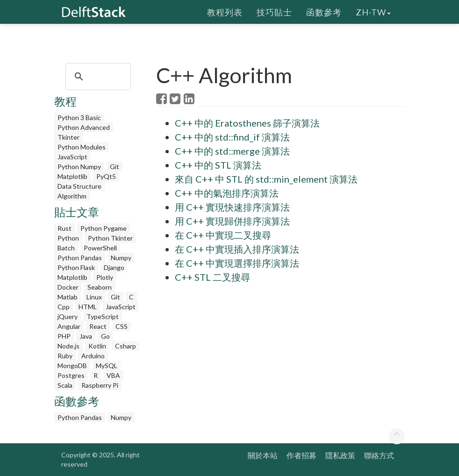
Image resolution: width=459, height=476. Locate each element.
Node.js (68, 346)
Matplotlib (72, 176)
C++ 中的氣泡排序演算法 (227, 193)
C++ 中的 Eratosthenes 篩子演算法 (247, 123)
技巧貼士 (274, 12)
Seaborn (100, 287)
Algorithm (72, 196)
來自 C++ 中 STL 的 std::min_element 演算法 (266, 179)
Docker (68, 287)
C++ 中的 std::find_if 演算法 (232, 137)
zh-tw (373, 12)
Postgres (71, 375)
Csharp (126, 346)
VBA (113, 375)
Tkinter (68, 137)
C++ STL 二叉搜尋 (212, 277)
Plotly (105, 277)
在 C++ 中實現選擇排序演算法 (237, 263)
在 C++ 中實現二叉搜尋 (223, 235)
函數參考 (324, 12)
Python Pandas (80, 258)
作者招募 (301, 455)
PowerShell (100, 248)
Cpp (64, 307)
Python (68, 238)
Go (105, 336)
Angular (69, 326)
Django (114, 267)
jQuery (68, 316)
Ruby (65, 356)
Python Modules (82, 147)
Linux (94, 297)
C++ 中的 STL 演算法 (218, 165)
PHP (64, 336)
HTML (88, 307)
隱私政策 (340, 455)
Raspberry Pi (100, 385)
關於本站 (263, 455)
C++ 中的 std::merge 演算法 (232, 151)
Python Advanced (84, 127)
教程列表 (225, 12)
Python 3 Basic (79, 117)
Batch (66, 248)
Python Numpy (79, 167)
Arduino (93, 356)
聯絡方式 (379, 455)
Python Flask (76, 267)
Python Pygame (104, 228)
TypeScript (103, 316)
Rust (65, 228)
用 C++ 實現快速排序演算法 (232, 207)
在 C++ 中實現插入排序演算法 (237, 249)
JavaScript (72, 157)
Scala (65, 385)
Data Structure (79, 186)
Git (115, 167)
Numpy (121, 258)
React (98, 326)
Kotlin (97, 346)
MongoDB (72, 366)
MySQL (107, 366)
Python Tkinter (110, 238)
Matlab (68, 297)
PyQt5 (106, 176)
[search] (97, 77)
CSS (122, 326)
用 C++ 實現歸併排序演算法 (232, 221)
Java (86, 336)
